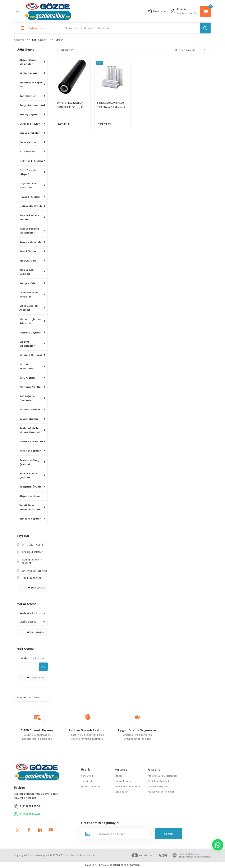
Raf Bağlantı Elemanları (27, 398)
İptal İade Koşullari (158, 786)
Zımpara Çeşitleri (30, 519)
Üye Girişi (86, 781)
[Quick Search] (27, 666)
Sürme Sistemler (30, 409)
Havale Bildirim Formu (127, 786)
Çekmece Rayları (30, 124)
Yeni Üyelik (87, 776)
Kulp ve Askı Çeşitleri (27, 272)
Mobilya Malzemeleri (27, 344)
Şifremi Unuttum (90, 786)
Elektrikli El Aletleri (31, 161)
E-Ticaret (104, 865)
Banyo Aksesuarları (32, 105)
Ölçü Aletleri (27, 378)
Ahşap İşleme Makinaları (28, 62)
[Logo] (48, 11)
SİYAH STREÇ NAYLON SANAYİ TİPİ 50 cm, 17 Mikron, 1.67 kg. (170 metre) (70, 105)
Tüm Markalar (36, 632)
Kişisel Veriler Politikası (161, 792)
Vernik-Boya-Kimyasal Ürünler (30, 507)
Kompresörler (28, 283)
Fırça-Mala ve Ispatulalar (28, 185)
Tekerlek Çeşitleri (30, 451)
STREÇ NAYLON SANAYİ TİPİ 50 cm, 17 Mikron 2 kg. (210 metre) (111, 105)
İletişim (118, 776)
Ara (43, 666)
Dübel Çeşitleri (29, 142)
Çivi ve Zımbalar (30, 133)
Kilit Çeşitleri (28, 261)
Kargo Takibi (121, 792)
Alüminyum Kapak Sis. (31, 84)
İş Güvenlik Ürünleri (32, 206)
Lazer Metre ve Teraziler (29, 294)
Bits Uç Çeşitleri (29, 114)
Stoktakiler (67, 50)
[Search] (134, 28)
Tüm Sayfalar (37, 588)
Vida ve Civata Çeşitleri (28, 475)
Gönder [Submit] (169, 834)
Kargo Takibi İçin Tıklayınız (29, 697)
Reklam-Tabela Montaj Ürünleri (30, 430)
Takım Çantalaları (31, 441)
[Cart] (206, 11)
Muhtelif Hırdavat (31, 355)
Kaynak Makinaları (31, 242)
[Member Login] (173, 11)
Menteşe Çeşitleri (30, 333)
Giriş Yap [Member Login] (181, 13)
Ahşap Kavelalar (30, 496)
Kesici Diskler (28, 251)
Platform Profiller (30, 387)
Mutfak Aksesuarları (27, 366)
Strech (59, 40)
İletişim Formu (123, 781)
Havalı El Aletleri (30, 197)
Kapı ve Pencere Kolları (29, 217)
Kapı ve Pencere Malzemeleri (29, 231)
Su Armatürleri (29, 419)
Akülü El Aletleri (29, 73)
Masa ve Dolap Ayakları (29, 308)
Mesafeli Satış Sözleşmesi (162, 776)
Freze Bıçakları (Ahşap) (29, 172)
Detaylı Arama (36, 677)
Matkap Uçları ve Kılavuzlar (30, 321)
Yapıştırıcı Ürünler (31, 487)
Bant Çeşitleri (28, 96)
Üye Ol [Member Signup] (192, 13)
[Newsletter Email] (116, 834)
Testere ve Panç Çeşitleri (29, 462)
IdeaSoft (91, 865)
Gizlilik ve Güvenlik (159, 781)
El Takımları (27, 151)
